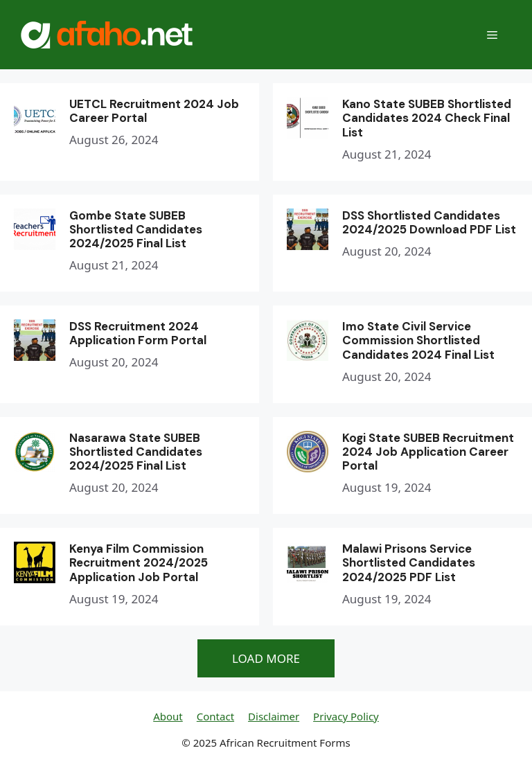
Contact (215, 716)
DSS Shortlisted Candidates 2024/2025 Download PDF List (429, 222)
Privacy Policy (346, 716)
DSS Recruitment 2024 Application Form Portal (138, 333)
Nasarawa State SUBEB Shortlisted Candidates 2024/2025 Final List (136, 452)
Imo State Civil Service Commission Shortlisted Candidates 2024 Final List (418, 340)
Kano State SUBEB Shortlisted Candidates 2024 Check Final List (427, 118)
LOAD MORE (266, 658)
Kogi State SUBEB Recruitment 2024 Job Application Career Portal (428, 452)
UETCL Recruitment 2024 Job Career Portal (154, 111)
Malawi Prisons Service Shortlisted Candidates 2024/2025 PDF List (409, 563)
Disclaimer (274, 716)
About (168, 716)
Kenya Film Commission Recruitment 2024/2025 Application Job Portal (139, 563)
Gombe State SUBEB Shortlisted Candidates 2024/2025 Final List (136, 230)
